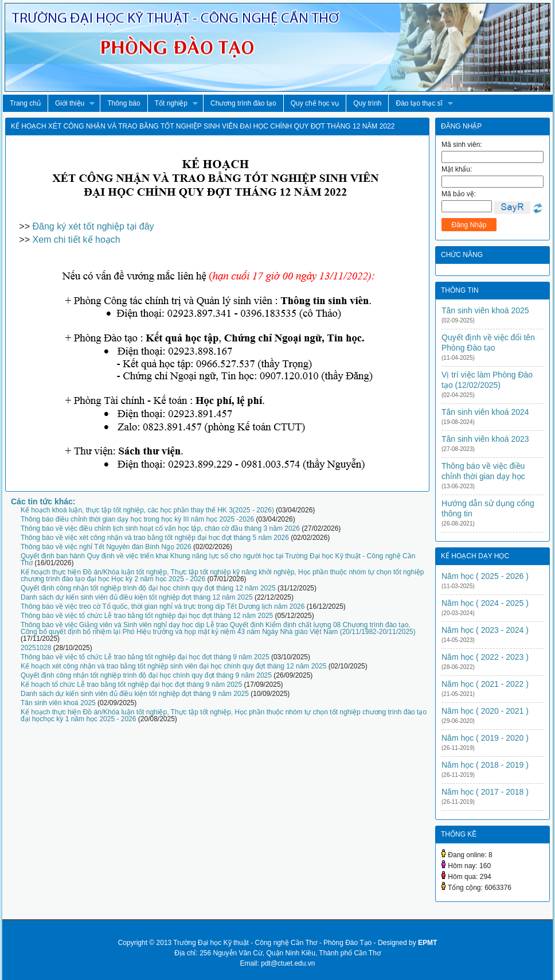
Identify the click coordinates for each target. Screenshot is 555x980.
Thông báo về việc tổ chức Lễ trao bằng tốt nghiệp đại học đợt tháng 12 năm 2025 (147, 616)
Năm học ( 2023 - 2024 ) (485, 630)
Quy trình (367, 103)
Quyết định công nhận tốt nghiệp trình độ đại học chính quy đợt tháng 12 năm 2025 (148, 588)
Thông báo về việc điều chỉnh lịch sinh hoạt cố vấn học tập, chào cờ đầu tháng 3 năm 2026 (160, 528)
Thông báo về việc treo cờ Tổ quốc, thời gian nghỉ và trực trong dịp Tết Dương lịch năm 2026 (163, 606)
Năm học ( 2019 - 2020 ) (485, 738)
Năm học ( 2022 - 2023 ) (485, 657)
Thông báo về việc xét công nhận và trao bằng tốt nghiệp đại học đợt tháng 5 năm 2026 (155, 538)
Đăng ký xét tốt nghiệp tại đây (93, 226)
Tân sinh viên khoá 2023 (485, 439)
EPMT (427, 943)
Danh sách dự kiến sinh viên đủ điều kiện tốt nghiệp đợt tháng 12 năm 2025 (137, 597)
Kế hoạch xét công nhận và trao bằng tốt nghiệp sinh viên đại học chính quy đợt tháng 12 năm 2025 (173, 666)
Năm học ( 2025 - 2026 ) (485, 576)
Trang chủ (25, 103)
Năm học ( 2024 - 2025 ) (485, 603)
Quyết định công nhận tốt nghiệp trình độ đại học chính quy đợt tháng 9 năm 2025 (146, 675)
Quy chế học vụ (315, 103)
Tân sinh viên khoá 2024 (485, 412)
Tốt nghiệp (173, 104)
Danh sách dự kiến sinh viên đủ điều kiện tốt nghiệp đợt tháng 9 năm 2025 (135, 694)
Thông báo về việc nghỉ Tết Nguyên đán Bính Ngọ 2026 (106, 547)
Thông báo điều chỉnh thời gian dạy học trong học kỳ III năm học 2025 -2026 (137, 519)
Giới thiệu (71, 104)
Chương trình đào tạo (243, 103)
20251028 (36, 648)
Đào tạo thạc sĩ (420, 104)
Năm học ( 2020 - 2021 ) (485, 711)
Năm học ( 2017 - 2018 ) (485, 792)
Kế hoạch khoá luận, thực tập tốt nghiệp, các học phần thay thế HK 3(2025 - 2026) (147, 510)
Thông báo (124, 103)
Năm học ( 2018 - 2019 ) (485, 765)
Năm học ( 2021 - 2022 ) (485, 684)
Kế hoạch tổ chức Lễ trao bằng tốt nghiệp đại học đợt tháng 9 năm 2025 (131, 685)
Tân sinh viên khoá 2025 (58, 703)
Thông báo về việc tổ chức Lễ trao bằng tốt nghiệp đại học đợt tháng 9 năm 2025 (145, 657)
